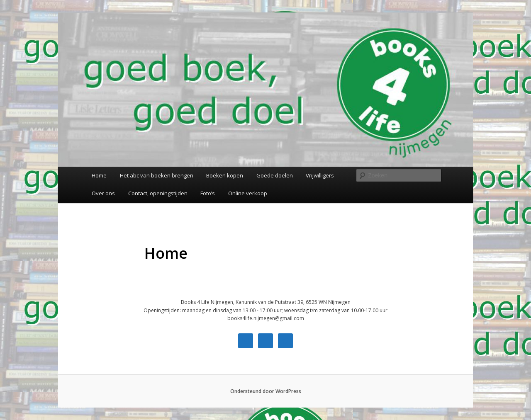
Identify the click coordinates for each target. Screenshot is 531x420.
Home (99, 175)
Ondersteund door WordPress (266, 391)
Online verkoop (248, 193)
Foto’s (208, 193)
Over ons (103, 193)
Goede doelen (275, 175)
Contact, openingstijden (158, 193)
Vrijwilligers (320, 175)
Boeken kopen (225, 175)
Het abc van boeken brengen (157, 175)
